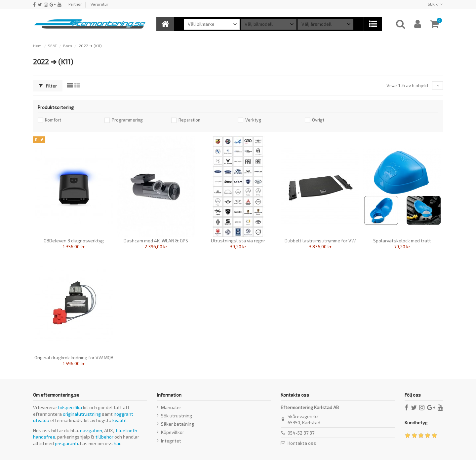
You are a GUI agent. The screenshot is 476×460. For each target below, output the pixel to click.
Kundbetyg (416, 423)
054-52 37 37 (301, 433)
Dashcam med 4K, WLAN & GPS (156, 241)
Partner (75, 4)
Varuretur (99, 4)
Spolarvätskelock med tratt (402, 241)
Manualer (171, 407)
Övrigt (318, 120)
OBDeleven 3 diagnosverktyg (74, 241)
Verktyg (253, 120)
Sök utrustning (177, 416)
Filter (48, 86)
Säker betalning (178, 424)
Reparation (189, 120)
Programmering (127, 120)
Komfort (53, 120)
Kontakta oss (302, 443)
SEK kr (435, 4)
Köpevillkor (173, 432)
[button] (373, 24)
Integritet (171, 441)
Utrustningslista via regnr (238, 241)
